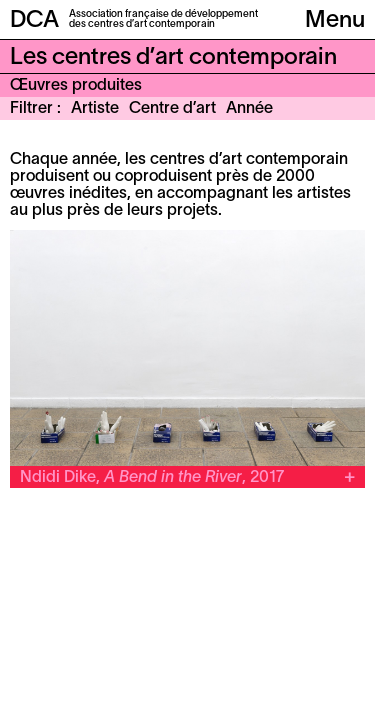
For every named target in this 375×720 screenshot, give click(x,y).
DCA (34, 21)
